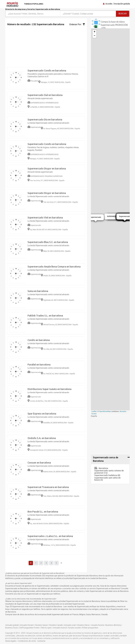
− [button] (95, 36)
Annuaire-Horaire (27, 625)
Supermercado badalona (107, 475)
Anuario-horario (98, 625)
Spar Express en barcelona (42, 414)
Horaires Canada (56, 625)
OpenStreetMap (105, 411)
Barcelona (101, 468)
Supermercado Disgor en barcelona (47, 168)
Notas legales (11, 641)
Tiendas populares (33, 4)
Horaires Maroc (83, 625)
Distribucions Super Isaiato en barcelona (49, 389)
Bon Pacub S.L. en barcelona (43, 512)
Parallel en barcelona (39, 365)
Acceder (109, 4)
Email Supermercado (56, 615)
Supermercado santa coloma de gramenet (109, 472)
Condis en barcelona (39, 340)
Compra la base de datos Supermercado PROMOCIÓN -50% (114, 25)
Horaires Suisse (41, 625)
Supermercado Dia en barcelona (45, 119)
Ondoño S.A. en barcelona (42, 438)
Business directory (113, 625)
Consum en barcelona (39, 463)
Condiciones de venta (27, 641)
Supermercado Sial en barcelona (45, 95)
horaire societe (75, 628)
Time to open (46, 628)
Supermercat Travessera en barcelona (48, 487)
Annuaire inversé (60, 628)
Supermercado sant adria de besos (107, 479)
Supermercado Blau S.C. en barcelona (48, 242)
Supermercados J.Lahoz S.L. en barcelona (50, 536)
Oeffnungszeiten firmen (29, 628)
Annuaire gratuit (12, 625)
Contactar (41, 641)
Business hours (12, 628)
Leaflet (94, 411)
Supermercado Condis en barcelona (47, 70)
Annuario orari (70, 625)
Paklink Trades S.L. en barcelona (45, 316)
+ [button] (95, 32)
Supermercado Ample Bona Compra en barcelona (54, 267)
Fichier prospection (90, 628)
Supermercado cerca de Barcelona (106, 459)
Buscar (123, 14)
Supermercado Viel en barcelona (45, 217)
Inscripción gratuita (122, 4)
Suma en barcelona (38, 291)
